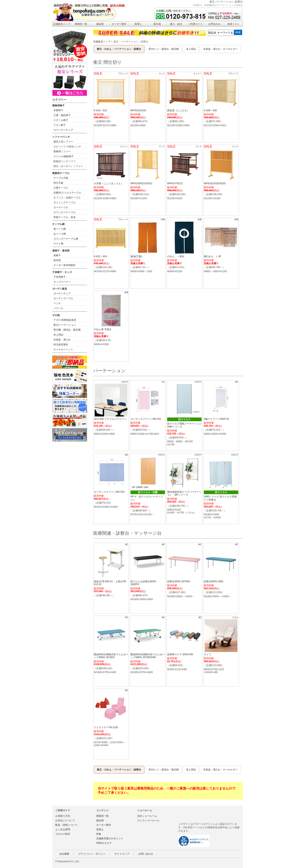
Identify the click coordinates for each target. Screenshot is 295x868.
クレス (162, 73)
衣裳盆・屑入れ (62, 340)
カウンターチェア (63, 130)
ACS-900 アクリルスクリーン (110, 419)
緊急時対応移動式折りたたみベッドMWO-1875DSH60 (148, 656)
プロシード (123, 73)
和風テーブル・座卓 (65, 217)
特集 (99, 834)
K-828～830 (210, 110)
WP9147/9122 (175, 183)
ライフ (208, 654)
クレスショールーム (148, 820)
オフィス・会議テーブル (67, 198)
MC (237, 382)
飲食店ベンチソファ (65, 161)
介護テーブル (61, 188)
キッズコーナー (62, 282)
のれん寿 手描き (103, 329)
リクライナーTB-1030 (106, 727)
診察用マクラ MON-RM (180, 654)
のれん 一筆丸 (176, 256)
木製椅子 (58, 110)
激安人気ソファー (63, 142)
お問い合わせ (146, 854)
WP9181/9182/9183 (215, 183)
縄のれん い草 (212, 256)
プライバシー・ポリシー (92, 854)
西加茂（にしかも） (178, 110)
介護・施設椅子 (62, 115)
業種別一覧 (81, 24)
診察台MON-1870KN (179, 581)
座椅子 (57, 255)
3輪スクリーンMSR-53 (216, 419)
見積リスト (233, 24)
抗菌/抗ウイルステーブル (67, 193)
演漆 (163, 219)
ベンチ (57, 303)
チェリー (197, 73)
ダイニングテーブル (65, 202)
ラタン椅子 (60, 125)
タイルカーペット (63, 349)
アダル (235, 617)
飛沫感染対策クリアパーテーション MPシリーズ (184, 493)
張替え (138, 24)
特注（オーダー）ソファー (68, 166)
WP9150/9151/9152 (141, 183)
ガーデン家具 (60, 289)
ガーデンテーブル (63, 298)
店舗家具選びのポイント (110, 838)
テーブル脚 (58, 224)
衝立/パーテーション (65, 325)
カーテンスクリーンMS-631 (146, 419)
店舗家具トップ (62, 24)
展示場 (157, 24)
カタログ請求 (63, 834)
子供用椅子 (60, 277)
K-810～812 (100, 110)
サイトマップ (122, 854)
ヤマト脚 (58, 244)
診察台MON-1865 (214, 581)
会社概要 (64, 854)
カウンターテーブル (65, 212)
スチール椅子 (61, 120)
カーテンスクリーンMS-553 (109, 492)
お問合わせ (214, 24)
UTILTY (125, 382)
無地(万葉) (136, 256)
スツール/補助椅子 (64, 156)
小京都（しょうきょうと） (109, 183)
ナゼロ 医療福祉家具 (65, 320)
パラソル (58, 308)
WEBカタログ (104, 843)
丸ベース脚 (60, 234)
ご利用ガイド (195, 24)
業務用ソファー (62, 151)
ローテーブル (61, 207)
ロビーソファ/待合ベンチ (67, 147)
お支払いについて (65, 820)
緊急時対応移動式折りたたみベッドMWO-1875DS (111, 656)
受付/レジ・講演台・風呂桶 (164, 49)
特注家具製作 (61, 345)
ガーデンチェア (62, 294)
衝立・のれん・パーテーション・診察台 (119, 49)
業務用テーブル (61, 173)
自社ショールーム (147, 816)
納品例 (100, 24)
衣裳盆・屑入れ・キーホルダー (220, 49)
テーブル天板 (61, 178)
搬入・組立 (176, 24)
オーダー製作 (119, 24)
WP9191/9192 (138, 110)
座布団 (57, 260)
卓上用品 (191, 49)
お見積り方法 (63, 816)
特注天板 (58, 183)
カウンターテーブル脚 (66, 239)
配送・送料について (66, 825)
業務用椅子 (58, 106)
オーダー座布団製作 (65, 265)
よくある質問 (63, 829)
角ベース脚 (60, 229)
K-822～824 (100, 256)
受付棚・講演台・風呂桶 (67, 330)
